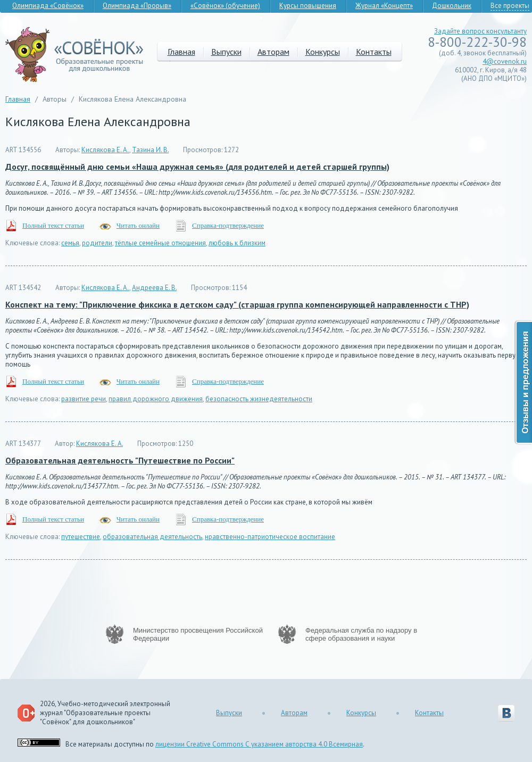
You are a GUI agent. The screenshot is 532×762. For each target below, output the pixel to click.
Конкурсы (323, 52)
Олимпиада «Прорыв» (137, 6)
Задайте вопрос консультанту (480, 31)
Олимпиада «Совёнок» (48, 6)
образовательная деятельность (152, 537)
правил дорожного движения (156, 399)
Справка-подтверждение (228, 225)
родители (97, 243)
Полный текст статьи (53, 225)
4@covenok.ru (505, 61)
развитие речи (84, 399)
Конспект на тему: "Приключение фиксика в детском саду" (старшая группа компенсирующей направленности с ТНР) (237, 304)
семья (70, 243)
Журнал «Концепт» (384, 6)
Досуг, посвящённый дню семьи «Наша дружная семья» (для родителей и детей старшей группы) (197, 167)
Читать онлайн (138, 225)
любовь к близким (237, 243)
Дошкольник (452, 6)
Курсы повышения (308, 6)
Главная (181, 52)
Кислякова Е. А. (105, 150)
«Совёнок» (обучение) (225, 6)
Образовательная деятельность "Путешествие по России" (120, 460)
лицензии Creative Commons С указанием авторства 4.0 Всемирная (259, 744)
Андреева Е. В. (154, 288)
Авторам (273, 52)
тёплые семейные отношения (160, 243)
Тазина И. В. (150, 150)
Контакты (374, 52)
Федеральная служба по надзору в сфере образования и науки (361, 634)
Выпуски (226, 52)
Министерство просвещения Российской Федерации (198, 634)
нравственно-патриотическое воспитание (270, 537)
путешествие (81, 537)
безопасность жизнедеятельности (259, 399)
